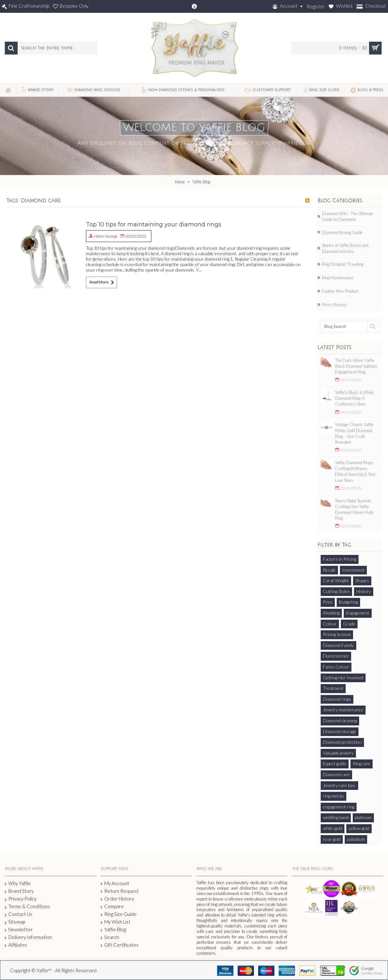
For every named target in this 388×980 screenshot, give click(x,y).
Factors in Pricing (340, 559)
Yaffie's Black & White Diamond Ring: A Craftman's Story (354, 398)
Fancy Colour (336, 667)
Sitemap (15, 922)
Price (328, 602)
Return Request (120, 891)
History (364, 591)
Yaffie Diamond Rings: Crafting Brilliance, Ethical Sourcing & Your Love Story (355, 471)
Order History (117, 899)
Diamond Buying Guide (342, 232)
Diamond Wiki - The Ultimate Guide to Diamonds (348, 216)
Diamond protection (342, 742)
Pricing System (337, 634)
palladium (356, 839)
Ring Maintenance (338, 278)
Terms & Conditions (27, 907)
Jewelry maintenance (343, 710)
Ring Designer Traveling (343, 264)
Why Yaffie (18, 884)
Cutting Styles (336, 591)
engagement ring (339, 807)
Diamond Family (338, 645)
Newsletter (19, 930)
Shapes (362, 580)
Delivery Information (28, 937)
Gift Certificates (120, 945)
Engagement (358, 613)
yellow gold (359, 828)
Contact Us (19, 914)
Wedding (331, 613)
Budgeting (348, 602)
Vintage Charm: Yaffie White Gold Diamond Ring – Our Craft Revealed (354, 433)
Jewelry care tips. (339, 785)
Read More (101, 282)
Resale (329, 570)
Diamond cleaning (340, 720)
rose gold (332, 839)
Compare (112, 906)
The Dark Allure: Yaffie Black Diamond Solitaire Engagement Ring (356, 366)
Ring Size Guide (119, 914)
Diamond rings (337, 699)
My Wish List (116, 922)
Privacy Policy (21, 899)
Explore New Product (340, 291)
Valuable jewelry (338, 753)
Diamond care (336, 774)
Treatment (333, 688)
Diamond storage (340, 731)
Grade (349, 624)
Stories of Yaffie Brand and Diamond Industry (345, 248)
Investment (353, 570)
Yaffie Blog (113, 930)
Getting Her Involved (343, 678)
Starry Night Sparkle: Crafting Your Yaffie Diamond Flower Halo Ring (354, 510)
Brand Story (19, 891)
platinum (363, 817)
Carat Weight (336, 580)
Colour (330, 624)
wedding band (336, 817)
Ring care (362, 763)
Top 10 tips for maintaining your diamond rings (154, 224)
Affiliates (16, 945)
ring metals (333, 796)
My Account (115, 883)
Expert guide (335, 763)
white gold (333, 828)
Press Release (334, 305)
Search (110, 937)
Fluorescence (336, 656)
